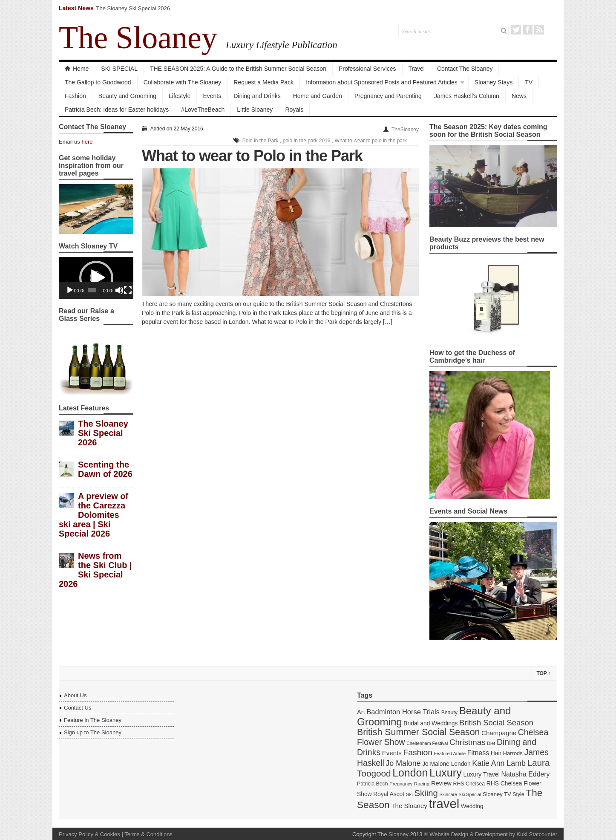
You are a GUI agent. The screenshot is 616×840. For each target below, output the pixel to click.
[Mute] (119, 290)
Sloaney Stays (494, 82)
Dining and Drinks (257, 96)
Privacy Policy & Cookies (89, 834)
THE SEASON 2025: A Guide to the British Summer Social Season (238, 69)
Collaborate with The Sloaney (183, 82)
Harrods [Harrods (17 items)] (513, 753)
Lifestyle (180, 96)
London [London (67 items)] (410, 773)
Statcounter (543, 834)
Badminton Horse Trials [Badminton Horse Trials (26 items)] (403, 712)
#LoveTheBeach (203, 110)
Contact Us (78, 708)
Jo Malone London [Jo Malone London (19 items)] (446, 764)
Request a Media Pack (263, 82)
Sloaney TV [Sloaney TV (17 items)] (497, 794)
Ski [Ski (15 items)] (409, 794)
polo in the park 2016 (306, 141)
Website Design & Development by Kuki (478, 834)
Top (544, 673)
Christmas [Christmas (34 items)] (468, 742)
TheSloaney (405, 130)
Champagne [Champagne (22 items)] (499, 733)
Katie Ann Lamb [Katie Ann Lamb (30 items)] (499, 763)
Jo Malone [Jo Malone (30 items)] (403, 763)
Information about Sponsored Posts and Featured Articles (382, 82)
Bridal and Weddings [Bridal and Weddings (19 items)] (430, 723)
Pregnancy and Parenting (388, 96)
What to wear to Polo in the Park (252, 156)
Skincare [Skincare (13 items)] (448, 794)
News (519, 96)
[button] (96, 278)
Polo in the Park (261, 141)
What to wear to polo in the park (371, 141)
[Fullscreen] (128, 290)
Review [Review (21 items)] (441, 783)
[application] (96, 278)
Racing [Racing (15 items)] (422, 784)
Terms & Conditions (148, 834)
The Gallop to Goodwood (98, 82)
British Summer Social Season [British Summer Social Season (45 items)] (418, 732)
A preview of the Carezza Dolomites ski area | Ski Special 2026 (94, 515)
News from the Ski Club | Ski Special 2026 (95, 570)
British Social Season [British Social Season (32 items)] (496, 723)
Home (77, 69)
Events (212, 96)
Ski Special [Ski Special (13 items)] (470, 794)
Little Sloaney (255, 110)
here (87, 142)
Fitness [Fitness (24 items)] (478, 753)
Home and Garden (318, 96)
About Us (75, 695)
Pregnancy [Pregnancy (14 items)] (401, 784)
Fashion (75, 96)
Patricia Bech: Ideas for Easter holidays (117, 110)
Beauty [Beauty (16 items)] (449, 713)
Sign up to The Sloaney (93, 732)
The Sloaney (138, 38)
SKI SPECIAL (119, 69)
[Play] (70, 290)
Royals (294, 110)
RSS (539, 30)
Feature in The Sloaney (93, 720)
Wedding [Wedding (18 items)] (472, 806)
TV (529, 82)
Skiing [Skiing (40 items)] (426, 793)
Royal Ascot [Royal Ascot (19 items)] (389, 794)
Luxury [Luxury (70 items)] (446, 773)
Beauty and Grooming (127, 96)
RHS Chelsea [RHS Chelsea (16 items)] (469, 784)
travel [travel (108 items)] (444, 804)
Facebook (528, 30)
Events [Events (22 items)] (392, 753)
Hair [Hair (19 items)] (496, 753)
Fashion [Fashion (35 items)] (417, 752)
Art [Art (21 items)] (361, 712)
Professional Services (367, 69)
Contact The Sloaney (465, 69)
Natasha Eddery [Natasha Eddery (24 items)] (526, 774)
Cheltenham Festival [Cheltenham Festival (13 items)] (427, 743)
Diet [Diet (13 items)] (491, 743)
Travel (417, 69)
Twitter (516, 30)
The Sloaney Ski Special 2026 (133, 8)
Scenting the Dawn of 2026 (105, 469)
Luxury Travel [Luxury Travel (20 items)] (482, 774)
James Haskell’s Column (467, 96)
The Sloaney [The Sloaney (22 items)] (409, 806)
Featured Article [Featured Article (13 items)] (450, 753)
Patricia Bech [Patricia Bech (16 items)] (373, 784)
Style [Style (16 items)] (518, 794)
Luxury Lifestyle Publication (282, 45)
